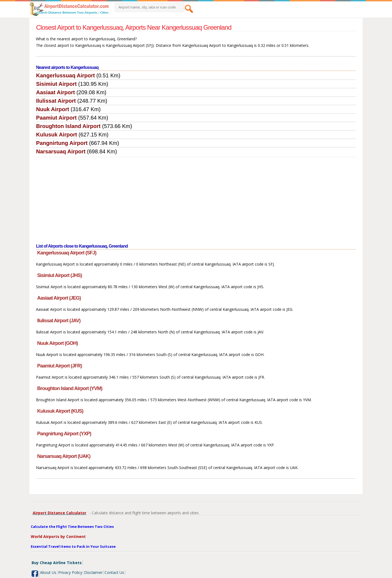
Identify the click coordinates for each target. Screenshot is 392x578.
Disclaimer (93, 572)
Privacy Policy (70, 572)
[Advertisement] (196, 198)
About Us (48, 572)
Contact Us (114, 572)
